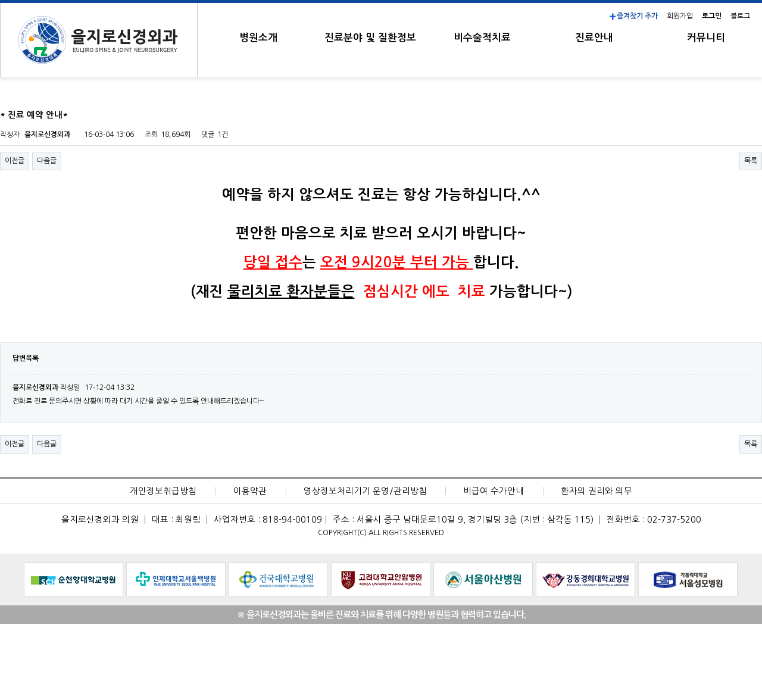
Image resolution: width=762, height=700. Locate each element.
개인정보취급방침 (163, 491)
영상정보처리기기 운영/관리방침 (365, 491)
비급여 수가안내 (494, 491)
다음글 (47, 161)
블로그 (740, 16)
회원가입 (680, 16)
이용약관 (250, 491)
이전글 (15, 161)
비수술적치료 (482, 38)
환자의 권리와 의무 (597, 491)
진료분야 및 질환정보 (370, 38)
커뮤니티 (706, 38)
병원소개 (258, 38)
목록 (751, 161)
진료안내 (594, 38)
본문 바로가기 (0, 0)
